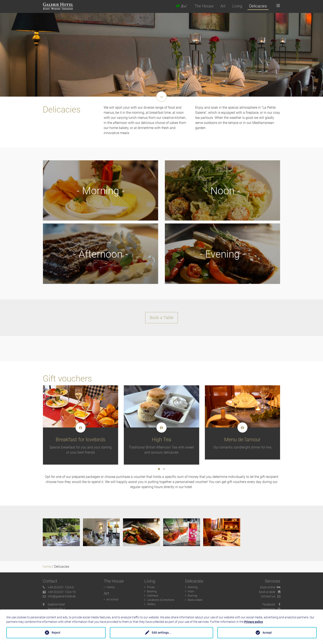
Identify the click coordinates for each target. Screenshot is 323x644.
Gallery (151, 606)
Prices (151, 589)
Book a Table (161, 319)
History (111, 589)
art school (112, 601)
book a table (270, 593)
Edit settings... (161, 633)
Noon (191, 593)
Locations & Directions (161, 601)
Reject (56, 633)
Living (237, 6)
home (47, 568)
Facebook (271, 606)
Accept (267, 633)
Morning (193, 589)
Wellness (153, 597)
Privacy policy (254, 622)
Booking (152, 593)
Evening (192, 597)
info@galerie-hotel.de (59, 598)
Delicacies (258, 6)
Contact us (271, 598)
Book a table (195, 601)
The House (204, 6)
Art (223, 6)
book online (270, 589)
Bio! (181, 6)
